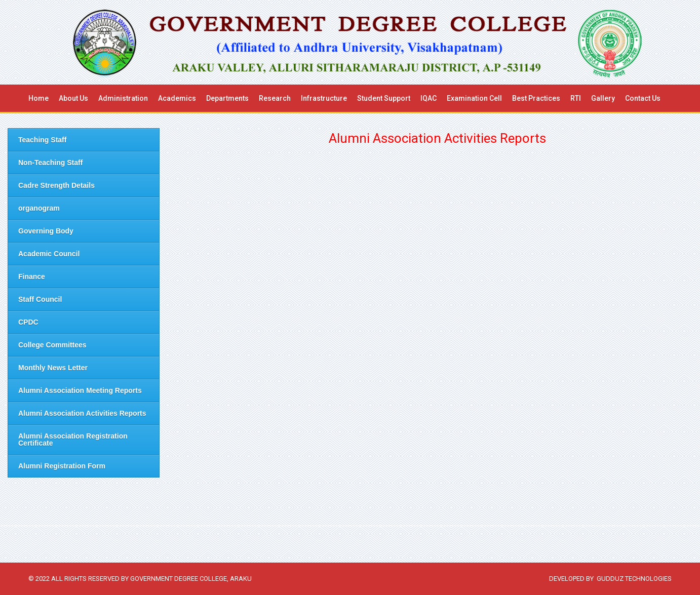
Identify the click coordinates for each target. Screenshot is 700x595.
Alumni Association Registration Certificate (73, 440)
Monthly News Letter (53, 368)
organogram (39, 208)
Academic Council (49, 254)
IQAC (429, 98)
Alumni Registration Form (62, 466)
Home (38, 98)
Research (275, 98)
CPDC (28, 322)
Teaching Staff (42, 140)
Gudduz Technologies (634, 579)
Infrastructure (324, 98)
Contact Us (643, 98)
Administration (123, 98)
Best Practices (536, 98)
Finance (32, 276)
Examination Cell (474, 98)
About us (73, 98)
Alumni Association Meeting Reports (80, 390)
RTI (576, 98)
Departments (227, 98)
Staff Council (40, 299)
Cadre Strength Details (56, 185)
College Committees (52, 345)
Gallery (603, 98)
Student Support (384, 98)
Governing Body (46, 231)
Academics (177, 98)
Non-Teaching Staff (50, 163)
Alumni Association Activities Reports (82, 413)
